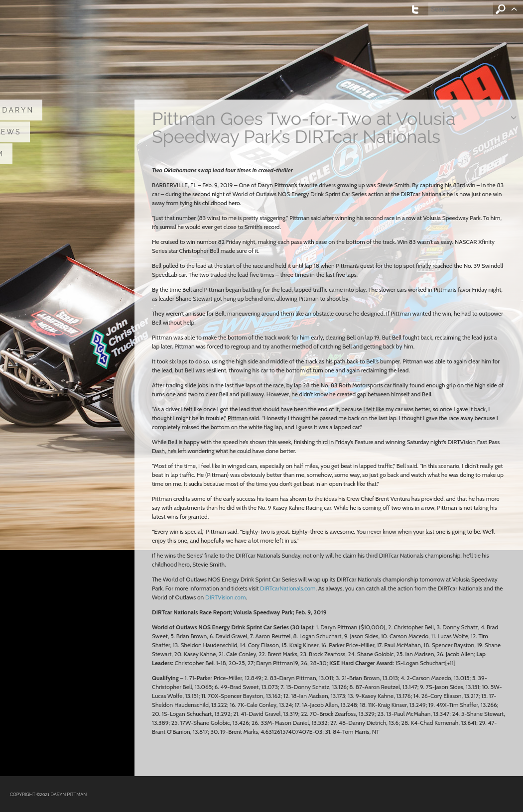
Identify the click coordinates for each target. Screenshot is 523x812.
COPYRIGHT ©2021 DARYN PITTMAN (48, 795)
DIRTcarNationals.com (288, 588)
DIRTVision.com (225, 597)
